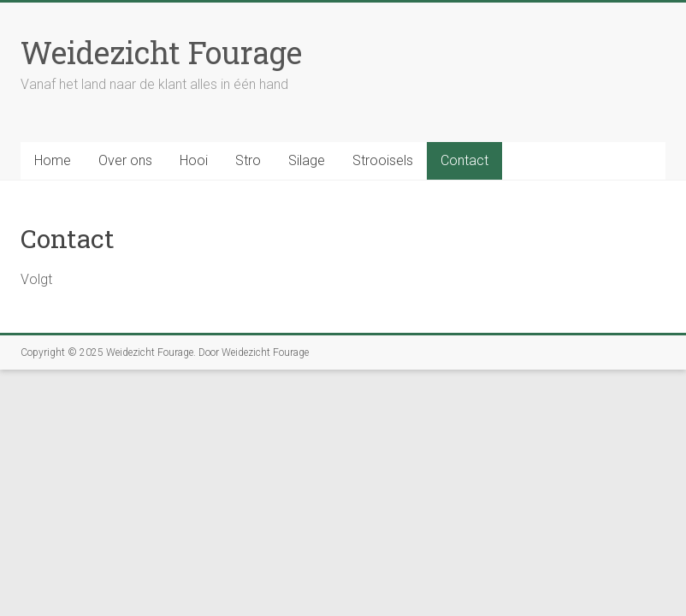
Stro (248, 160)
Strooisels (383, 160)
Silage (307, 160)
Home (53, 160)
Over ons (125, 160)
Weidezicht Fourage (161, 52)
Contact (464, 160)
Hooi (194, 160)
